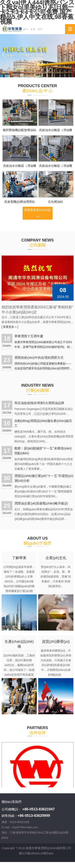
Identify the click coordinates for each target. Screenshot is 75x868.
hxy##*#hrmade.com (25, 827)
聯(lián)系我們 (12, 802)
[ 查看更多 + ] (10, 327)
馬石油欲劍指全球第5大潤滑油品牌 (39, 403)
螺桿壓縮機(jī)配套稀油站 (20, 130)
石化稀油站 (55, 202)
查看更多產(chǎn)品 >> (37, 213)
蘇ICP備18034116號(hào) (36, 853)
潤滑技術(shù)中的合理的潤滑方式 (39, 358)
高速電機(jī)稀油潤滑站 (19, 202)
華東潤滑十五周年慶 (29, 336)
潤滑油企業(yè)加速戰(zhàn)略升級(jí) (41, 503)
